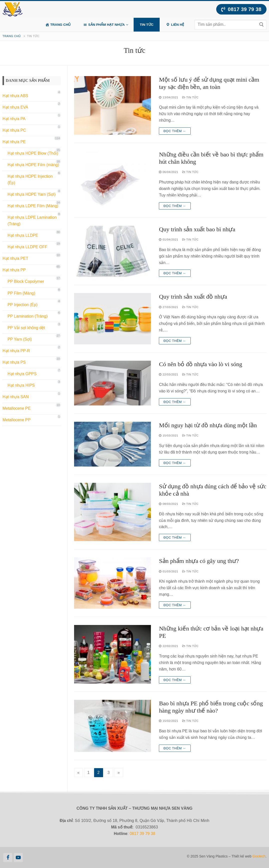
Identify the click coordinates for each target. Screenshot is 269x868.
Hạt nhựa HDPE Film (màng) (33, 165)
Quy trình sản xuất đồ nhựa (193, 297)
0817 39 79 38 (241, 9)
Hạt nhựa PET (15, 258)
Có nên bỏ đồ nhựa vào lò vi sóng (201, 364)
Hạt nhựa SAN (16, 397)
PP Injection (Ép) (23, 305)
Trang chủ (12, 36)
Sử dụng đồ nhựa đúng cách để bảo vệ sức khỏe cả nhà (213, 490)
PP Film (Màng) (21, 293)
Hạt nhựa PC (14, 130)
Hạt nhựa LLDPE (23, 235)
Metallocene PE (17, 408)
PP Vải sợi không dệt (26, 328)
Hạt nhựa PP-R (16, 351)
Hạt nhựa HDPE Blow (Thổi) (33, 153)
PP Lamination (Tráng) (28, 316)
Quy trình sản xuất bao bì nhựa (197, 229)
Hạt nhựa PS (14, 362)
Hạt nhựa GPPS (22, 374)
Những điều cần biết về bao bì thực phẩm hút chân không (211, 158)
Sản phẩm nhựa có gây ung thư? (199, 561)
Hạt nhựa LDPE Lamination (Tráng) (32, 221)
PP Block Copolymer (26, 281)
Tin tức (190, 97)
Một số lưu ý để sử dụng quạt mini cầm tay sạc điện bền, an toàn (209, 83)
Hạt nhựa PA (14, 119)
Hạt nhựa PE (14, 142)
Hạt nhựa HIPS (21, 385)
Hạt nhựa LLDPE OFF (27, 247)
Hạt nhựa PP (14, 270)
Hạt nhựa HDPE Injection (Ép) (30, 180)
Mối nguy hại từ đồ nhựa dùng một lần (208, 425)
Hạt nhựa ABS (15, 96)
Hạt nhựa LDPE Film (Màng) (33, 206)
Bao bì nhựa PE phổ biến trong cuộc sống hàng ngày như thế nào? (211, 707)
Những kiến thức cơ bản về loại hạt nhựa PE (211, 632)
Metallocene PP (17, 420)
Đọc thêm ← (175, 131)
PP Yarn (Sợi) (20, 339)
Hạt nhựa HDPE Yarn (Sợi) (32, 194)
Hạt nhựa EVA (15, 107)
